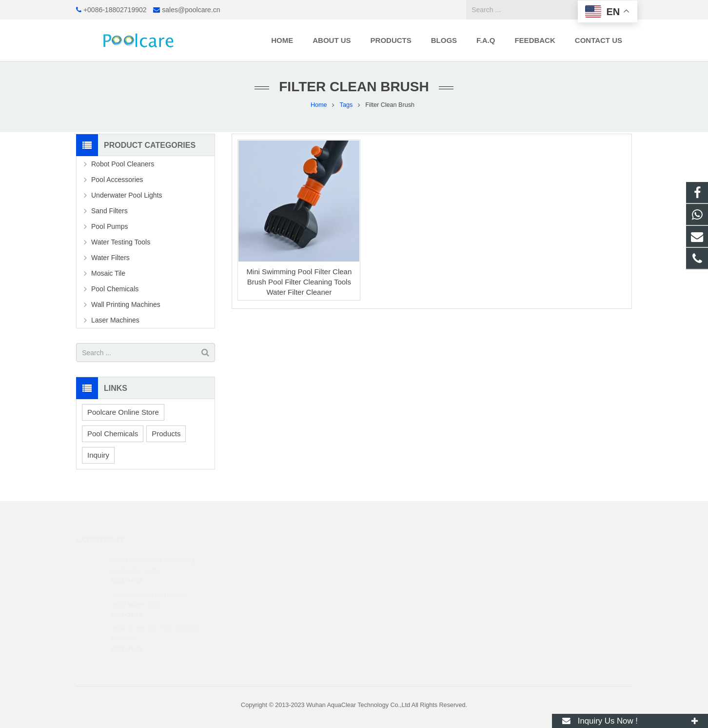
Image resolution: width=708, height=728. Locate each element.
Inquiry (98, 455)
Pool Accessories (117, 180)
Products (166, 434)
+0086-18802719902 (115, 10)
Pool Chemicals (115, 289)
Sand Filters (109, 211)
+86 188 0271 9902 (398, 560)
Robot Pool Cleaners (123, 164)
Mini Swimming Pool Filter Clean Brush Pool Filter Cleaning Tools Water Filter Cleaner (299, 282)
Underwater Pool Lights (127, 195)
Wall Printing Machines (126, 304)
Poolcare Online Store (123, 412)
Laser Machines (115, 320)
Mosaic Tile (108, 273)
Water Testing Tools (121, 242)
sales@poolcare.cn (191, 10)
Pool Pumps (109, 226)
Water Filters (110, 258)
